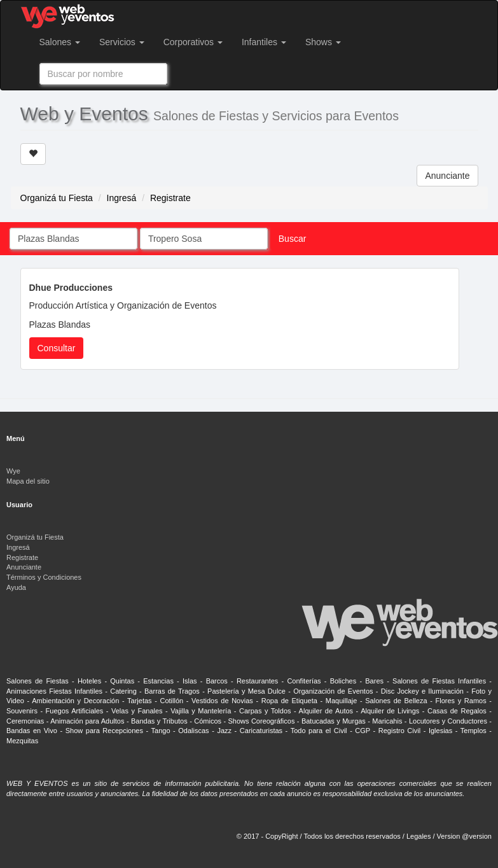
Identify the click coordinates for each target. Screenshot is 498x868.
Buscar (293, 239)
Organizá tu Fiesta (57, 198)
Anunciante (447, 176)
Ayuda (16, 587)
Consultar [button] (57, 348)
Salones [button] (60, 42)
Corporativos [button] (193, 42)
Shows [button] (323, 42)
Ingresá (122, 198)
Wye (13, 471)
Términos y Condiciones (44, 577)
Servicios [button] (122, 42)
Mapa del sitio (28, 481)
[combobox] (103, 74)
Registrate (170, 198)
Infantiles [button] (264, 42)
